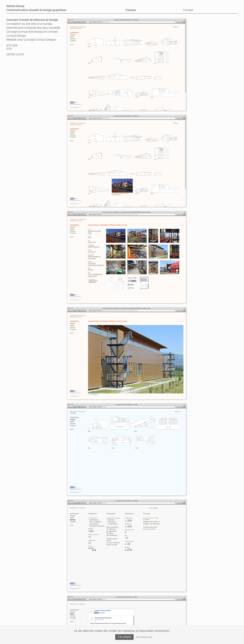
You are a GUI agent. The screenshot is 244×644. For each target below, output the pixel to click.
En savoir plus (144, 637)
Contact (188, 10)
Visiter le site (15, 54)
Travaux (130, 10)
